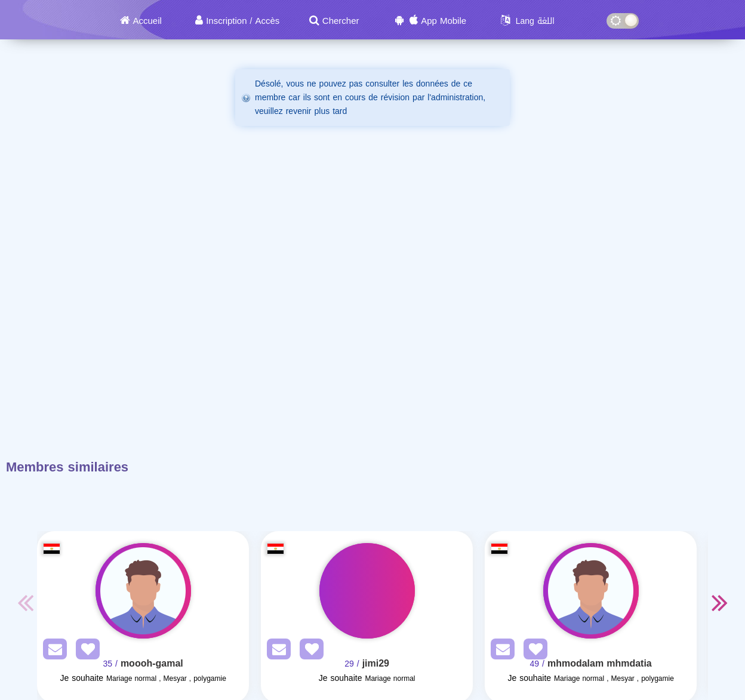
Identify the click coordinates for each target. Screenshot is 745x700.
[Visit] (143, 591)
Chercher (341, 21)
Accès (267, 21)
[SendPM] (52, 651)
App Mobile (444, 21)
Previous (25, 602)
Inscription (226, 21)
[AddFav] (85, 651)
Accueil (147, 21)
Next (720, 602)
